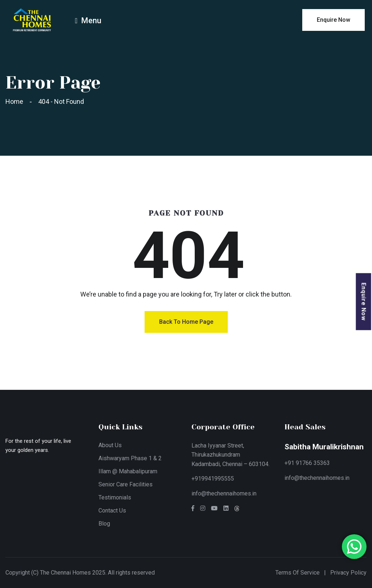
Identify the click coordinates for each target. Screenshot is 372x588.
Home (16, 101)
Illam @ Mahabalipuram (128, 471)
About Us (110, 445)
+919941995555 (213, 479)
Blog (104, 524)
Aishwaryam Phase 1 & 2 (130, 458)
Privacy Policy (348, 573)
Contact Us (112, 511)
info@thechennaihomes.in (224, 493)
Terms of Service (298, 573)
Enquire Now (364, 302)
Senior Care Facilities (126, 484)
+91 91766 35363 (307, 463)
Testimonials (115, 497)
